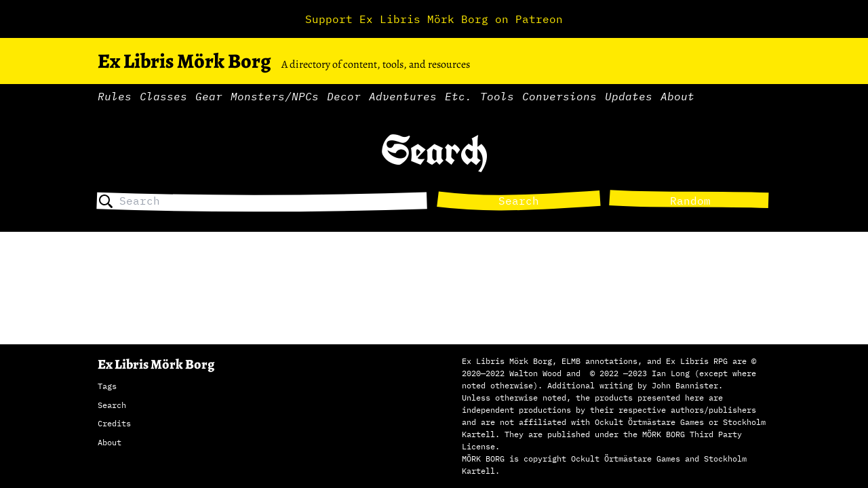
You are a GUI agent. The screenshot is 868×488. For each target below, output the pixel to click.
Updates (629, 96)
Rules (115, 96)
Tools (497, 96)
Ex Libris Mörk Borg (184, 61)
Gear (209, 96)
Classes (163, 96)
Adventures (403, 96)
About (677, 96)
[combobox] (274, 201)
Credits (114, 423)
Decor (344, 96)
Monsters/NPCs (275, 96)
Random (690, 201)
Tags (107, 386)
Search (519, 201)
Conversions (559, 96)
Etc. (458, 96)
